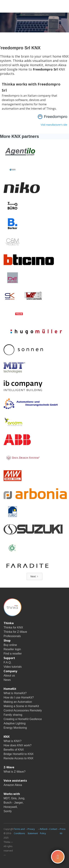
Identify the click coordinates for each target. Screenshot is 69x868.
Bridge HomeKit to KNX (19, 754)
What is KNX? (13, 741)
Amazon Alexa (13, 785)
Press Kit (63, 831)
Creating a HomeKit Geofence (23, 719)
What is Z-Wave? (15, 772)
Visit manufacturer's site (54, 125)
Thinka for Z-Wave (15, 632)
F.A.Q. (8, 662)
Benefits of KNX (14, 750)
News (7, 680)
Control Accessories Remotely (23, 710)
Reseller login (12, 649)
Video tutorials (13, 667)
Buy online (10, 645)
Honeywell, (11, 807)
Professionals (12, 636)
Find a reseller (13, 654)
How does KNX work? (18, 745)
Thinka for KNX (13, 627)
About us (9, 676)
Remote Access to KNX (18, 758)
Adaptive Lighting (15, 723)
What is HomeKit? (15, 693)
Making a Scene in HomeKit (21, 706)
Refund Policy (44, 831)
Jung (21, 798)
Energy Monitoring (15, 728)
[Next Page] (34, 576)
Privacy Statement (33, 831)
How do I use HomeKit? (19, 697)
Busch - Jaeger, (14, 803)
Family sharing (13, 715)
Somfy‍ (8, 811)
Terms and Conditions (19, 831)
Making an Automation (18, 702)
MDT (7, 798)
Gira (14, 798)
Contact (53, 829)
